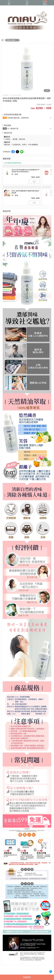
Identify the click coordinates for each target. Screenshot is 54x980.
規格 (5, 129)
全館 (5, 118)
